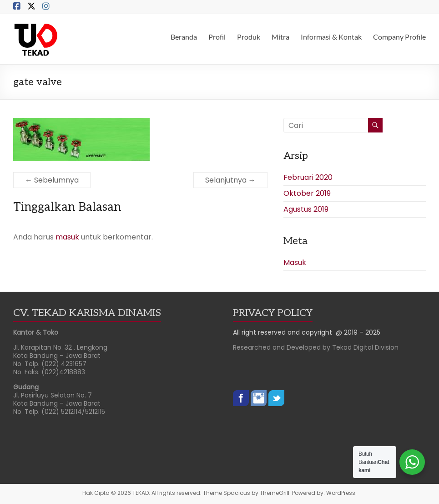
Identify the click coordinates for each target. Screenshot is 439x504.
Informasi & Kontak (331, 37)
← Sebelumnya (52, 180)
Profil (217, 37)
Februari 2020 (308, 177)
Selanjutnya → (230, 180)
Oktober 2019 (307, 193)
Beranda (184, 37)
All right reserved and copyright (284, 332)
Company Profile (399, 37)
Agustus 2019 (306, 209)
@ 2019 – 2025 (358, 332)
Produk (249, 37)
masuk (67, 237)
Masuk (295, 262)
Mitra (280, 37)
